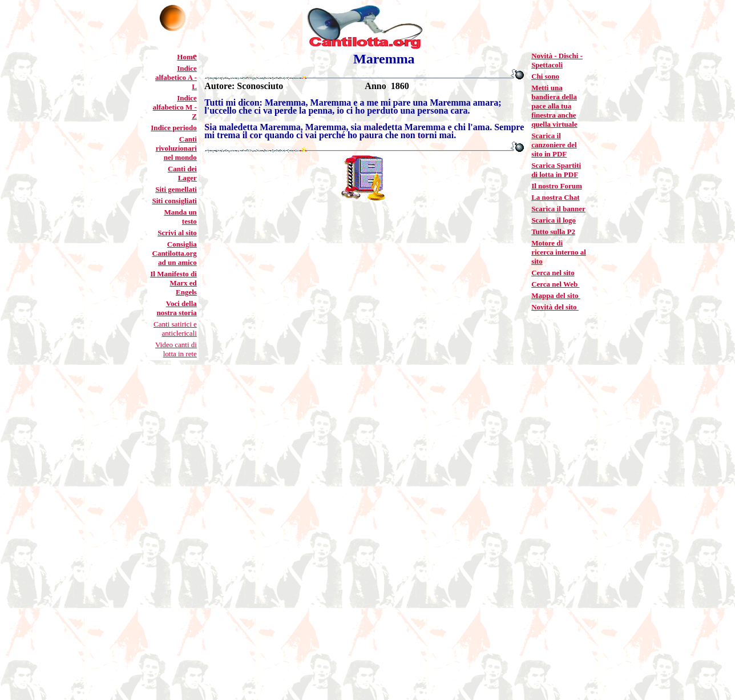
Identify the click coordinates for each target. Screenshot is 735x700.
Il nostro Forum (557, 186)
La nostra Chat (556, 197)
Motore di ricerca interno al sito (559, 252)
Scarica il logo (554, 220)
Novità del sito (555, 307)
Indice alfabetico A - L (176, 77)
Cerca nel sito (553, 273)
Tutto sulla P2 (553, 232)
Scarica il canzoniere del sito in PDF (554, 145)
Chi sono (545, 76)
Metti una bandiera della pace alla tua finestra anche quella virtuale (554, 106)
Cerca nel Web (555, 284)
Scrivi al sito (177, 233)
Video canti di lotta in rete (176, 349)
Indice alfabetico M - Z (175, 107)
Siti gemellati (176, 189)
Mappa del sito (556, 295)
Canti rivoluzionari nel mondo (176, 148)
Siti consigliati (174, 201)
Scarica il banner (558, 209)
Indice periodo (174, 128)
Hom (185, 57)
